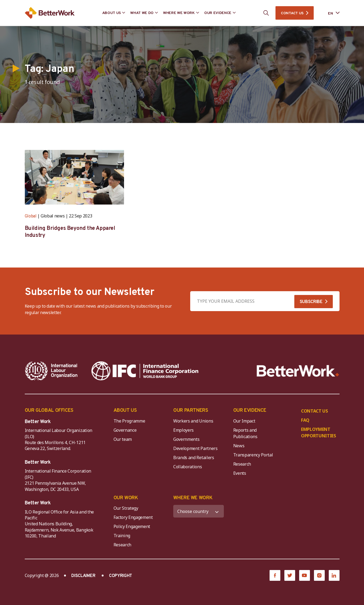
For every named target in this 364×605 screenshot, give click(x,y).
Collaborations (188, 467)
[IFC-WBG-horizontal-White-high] (145, 371)
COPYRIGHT (121, 576)
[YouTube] (305, 575)
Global (31, 216)
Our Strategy (126, 508)
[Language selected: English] (330, 13)
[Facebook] (275, 575)
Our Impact (244, 421)
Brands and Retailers (194, 458)
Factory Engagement (133, 517)
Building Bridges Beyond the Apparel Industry (70, 232)
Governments (186, 439)
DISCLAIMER (83, 576)
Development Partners (195, 448)
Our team (123, 439)
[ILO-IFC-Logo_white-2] (51, 371)
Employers (183, 430)
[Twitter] (290, 575)
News (239, 446)
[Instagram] (319, 575)
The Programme (129, 421)
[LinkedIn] (334, 575)
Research (242, 464)
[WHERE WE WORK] (199, 511)
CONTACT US (292, 13)
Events (240, 473)
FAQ (305, 420)
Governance (125, 430)
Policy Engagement (133, 526)
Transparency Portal (253, 455)
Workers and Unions (193, 421)
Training (122, 536)
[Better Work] (298, 371)
